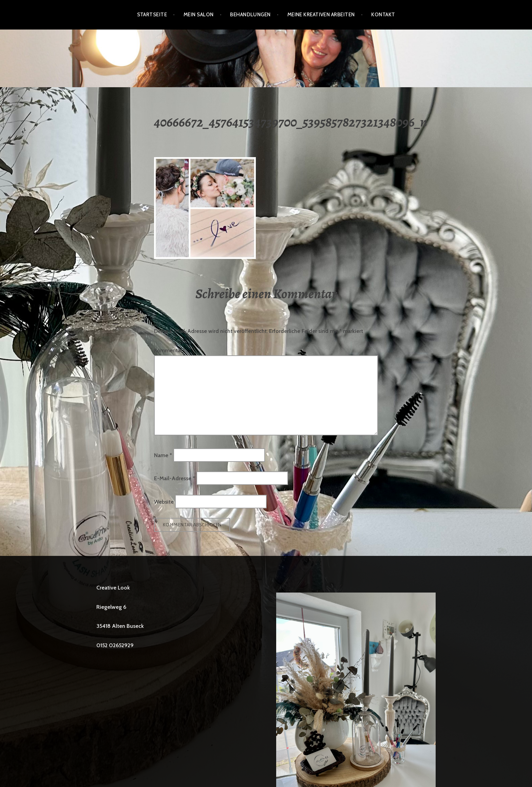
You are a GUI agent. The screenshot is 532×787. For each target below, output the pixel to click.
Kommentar (168, 350)
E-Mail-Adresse (175, 478)
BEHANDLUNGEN (250, 15)
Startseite (152, 15)
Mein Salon (199, 15)
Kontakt (383, 15)
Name (163, 455)
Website (164, 501)
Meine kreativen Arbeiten (321, 15)
